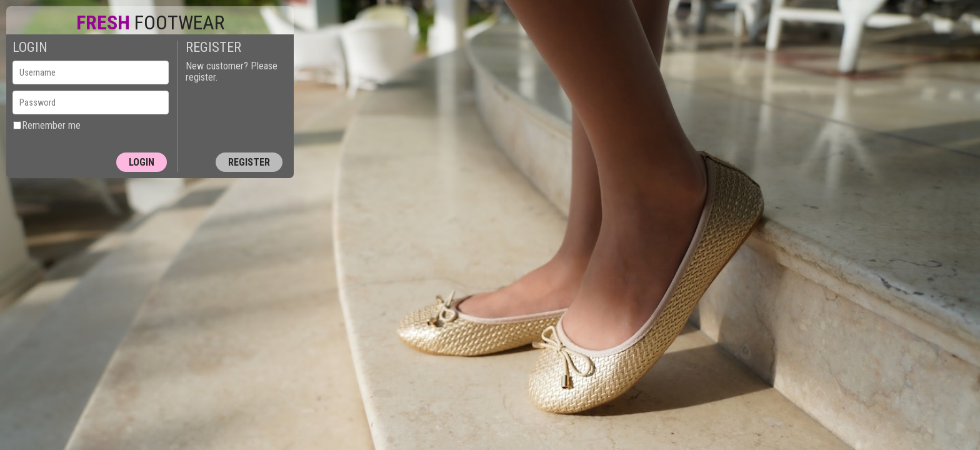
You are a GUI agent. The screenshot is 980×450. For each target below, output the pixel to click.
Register (249, 162)
